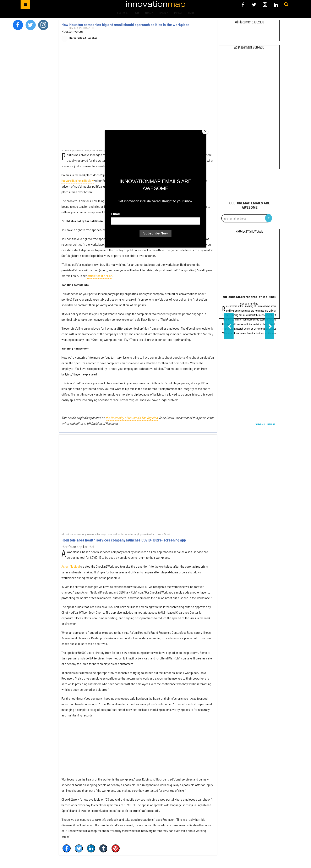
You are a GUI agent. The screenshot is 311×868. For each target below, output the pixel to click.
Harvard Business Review (78, 180)
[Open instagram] (265, 5)
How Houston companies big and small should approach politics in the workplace (126, 25)
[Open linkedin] (276, 5)
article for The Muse (100, 276)
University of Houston (83, 38)
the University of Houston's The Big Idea (132, 418)
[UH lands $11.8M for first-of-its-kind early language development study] (249, 265)
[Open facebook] (243, 5)
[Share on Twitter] (79, 848)
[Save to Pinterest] (116, 848)
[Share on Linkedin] (91, 848)
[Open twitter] (254, 5)
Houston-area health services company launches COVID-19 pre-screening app (124, 540)
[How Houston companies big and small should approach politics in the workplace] (138, 98)
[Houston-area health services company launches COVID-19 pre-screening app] (138, 483)
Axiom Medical (71, 566)
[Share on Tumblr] (103, 848)
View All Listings (265, 425)
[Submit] (286, 5)
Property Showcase (249, 232)
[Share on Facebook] (67, 848)
